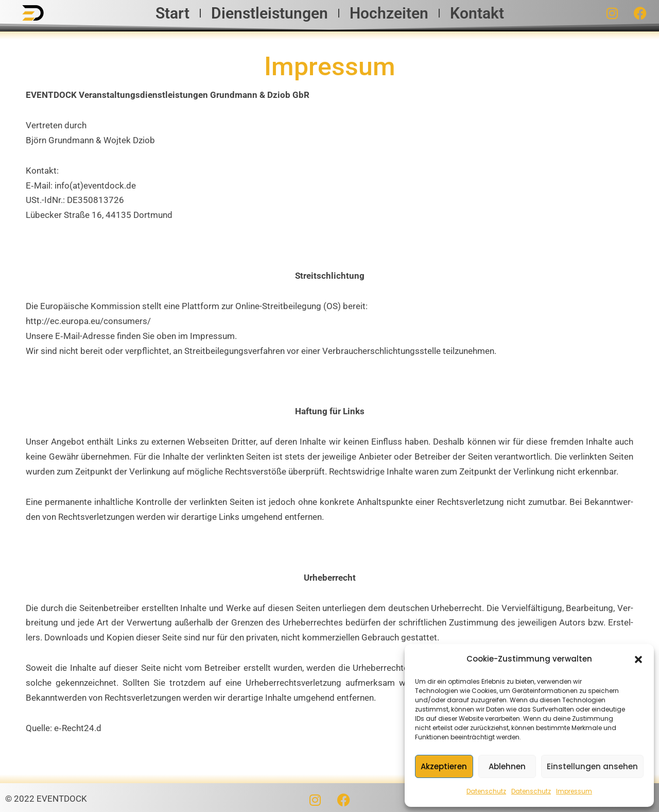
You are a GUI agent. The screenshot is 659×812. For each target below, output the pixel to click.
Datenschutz (486, 791)
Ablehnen (507, 766)
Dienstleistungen (270, 13)
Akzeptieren (444, 766)
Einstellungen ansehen (592, 766)
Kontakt (477, 13)
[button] (638, 659)
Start (172, 13)
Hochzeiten (389, 13)
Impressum (574, 791)
